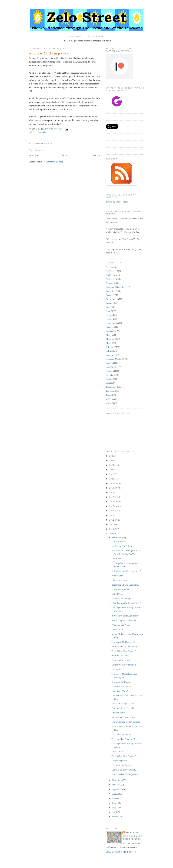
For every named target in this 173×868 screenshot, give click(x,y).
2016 (112, 502)
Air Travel (111, 271)
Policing (110, 347)
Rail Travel (111, 367)
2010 (112, 529)
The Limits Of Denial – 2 (123, 642)
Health (109, 315)
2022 (112, 474)
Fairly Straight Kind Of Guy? (125, 646)
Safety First (117, 559)
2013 (112, 515)
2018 (112, 492)
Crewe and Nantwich (115, 287)
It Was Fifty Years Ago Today (125, 616)
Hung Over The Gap (121, 691)
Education (110, 291)
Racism (109, 363)
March (115, 817)
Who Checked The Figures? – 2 (126, 774)
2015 (112, 506)
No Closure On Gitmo (122, 546)
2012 (112, 520)
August (116, 794)
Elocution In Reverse (121, 682)
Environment (112, 299)
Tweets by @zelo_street (117, 202)
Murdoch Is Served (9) (122, 686)
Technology (111, 387)
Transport (110, 391)
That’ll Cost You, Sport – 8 (124, 756)
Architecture (112, 275)
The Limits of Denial (121, 734)
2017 (112, 497)
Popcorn (110, 355)
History (109, 319)
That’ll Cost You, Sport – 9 (124, 651)
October (116, 785)
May (114, 807)
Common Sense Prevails (123, 708)
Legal (108, 327)
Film (108, 307)
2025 (112, 460)
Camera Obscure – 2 (121, 660)
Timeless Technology (121, 598)
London (109, 331)
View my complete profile (121, 852)
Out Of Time (117, 594)
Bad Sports (116, 669)
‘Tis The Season (119, 541)
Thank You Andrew (120, 589)
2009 (112, 533)
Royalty (109, 375)
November (117, 780)
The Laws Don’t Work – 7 (123, 739)
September (117, 789)
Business (110, 279)
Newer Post (34, 155)
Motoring (110, 339)
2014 (112, 511)
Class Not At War (119, 580)
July (114, 798)
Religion (110, 371)
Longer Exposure (119, 761)
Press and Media (113, 359)
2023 (112, 470)
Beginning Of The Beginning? (125, 585)
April (115, 812)
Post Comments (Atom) (52, 162)
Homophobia (112, 323)
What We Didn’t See (121, 625)
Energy (109, 295)
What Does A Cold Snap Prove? (126, 603)
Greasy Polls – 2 (119, 629)
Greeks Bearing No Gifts (123, 704)
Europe (109, 303)
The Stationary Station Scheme (126, 722)
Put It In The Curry (120, 656)
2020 (112, 483)
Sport (108, 383)
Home (65, 155)
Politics (109, 351)
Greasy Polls (117, 751)
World (109, 403)
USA (108, 399)
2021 (112, 479)
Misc (108, 335)
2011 (112, 524)
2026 (112, 456)
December (117, 538)
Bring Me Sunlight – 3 (122, 765)
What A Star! (117, 576)
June (114, 803)
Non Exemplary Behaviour (124, 620)
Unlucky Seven (118, 713)
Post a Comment (36, 150)
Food (108, 311)
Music (109, 343)
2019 (112, 488)
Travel (109, 395)
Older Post (96, 155)
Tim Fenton (132, 833)
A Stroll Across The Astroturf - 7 (126, 571)
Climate (42, 132)
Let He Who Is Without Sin (124, 665)
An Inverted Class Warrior (123, 717)
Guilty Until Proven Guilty (124, 770)
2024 (112, 465)
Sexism (109, 379)
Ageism (109, 267)
